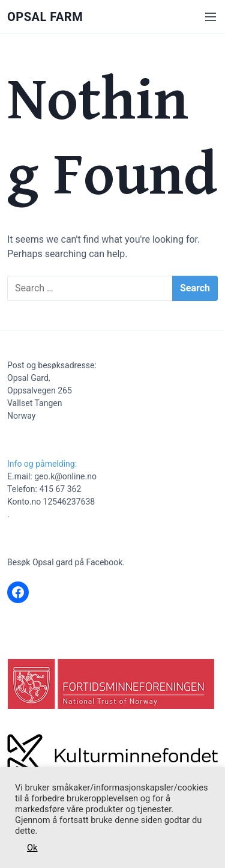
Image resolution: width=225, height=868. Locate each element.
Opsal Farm (45, 17)
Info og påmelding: (42, 464)
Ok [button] (32, 848)
